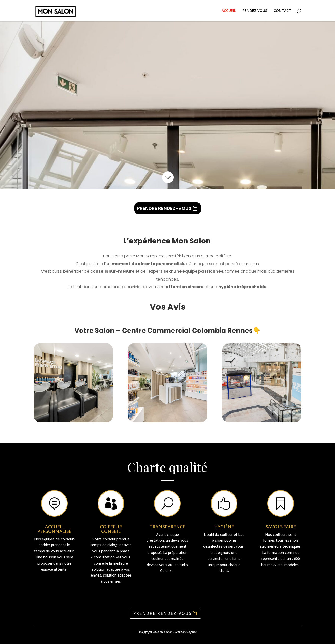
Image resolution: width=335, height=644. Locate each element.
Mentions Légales (186, 632)
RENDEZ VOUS (255, 11)
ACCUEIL (229, 11)
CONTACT (282, 11)
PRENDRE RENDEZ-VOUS (164, 208)
